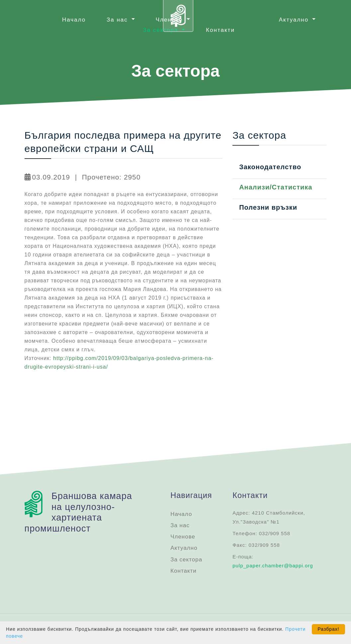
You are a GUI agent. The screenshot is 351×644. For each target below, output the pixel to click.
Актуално (184, 548)
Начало (74, 20)
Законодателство (270, 167)
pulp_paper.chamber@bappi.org (273, 566)
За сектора (186, 560)
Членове (183, 537)
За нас (180, 525)
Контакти (220, 30)
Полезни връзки (268, 207)
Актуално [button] (295, 20)
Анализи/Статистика (276, 187)
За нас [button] (118, 20)
